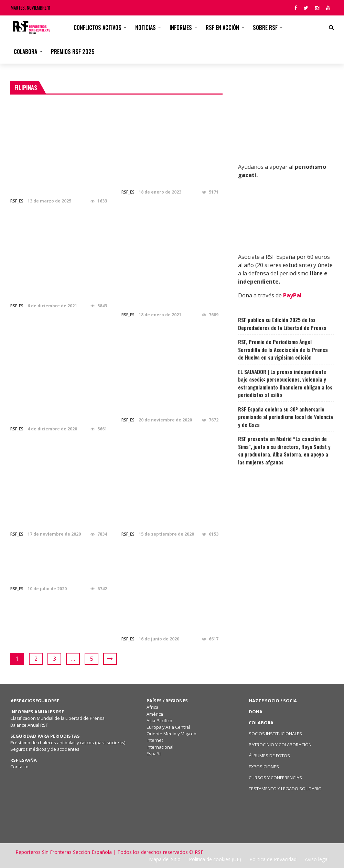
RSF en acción (222, 28)
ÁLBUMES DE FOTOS (269, 756)
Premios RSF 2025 (73, 52)
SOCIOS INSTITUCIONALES (275, 734)
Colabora (25, 52)
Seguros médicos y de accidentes (46, 749)
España (154, 754)
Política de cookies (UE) (215, 859)
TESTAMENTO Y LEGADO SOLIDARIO (285, 789)
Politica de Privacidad (273, 859)
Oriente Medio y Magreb (171, 734)
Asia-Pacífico (159, 721)
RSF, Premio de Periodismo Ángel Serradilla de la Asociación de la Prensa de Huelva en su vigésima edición (283, 349)
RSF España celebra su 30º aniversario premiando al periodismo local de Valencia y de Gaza (286, 417)
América (155, 714)
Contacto (19, 767)
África (152, 707)
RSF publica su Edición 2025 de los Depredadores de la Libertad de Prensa (282, 324)
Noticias (146, 28)
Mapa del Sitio (165, 859)
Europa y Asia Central (168, 727)
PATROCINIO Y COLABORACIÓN (280, 745)
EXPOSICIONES (264, 767)
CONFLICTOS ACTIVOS (98, 28)
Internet (155, 740)
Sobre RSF (265, 28)
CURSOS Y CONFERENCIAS (275, 778)
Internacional (160, 747)
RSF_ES (17, 201)
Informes (181, 28)
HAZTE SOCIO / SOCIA (273, 701)
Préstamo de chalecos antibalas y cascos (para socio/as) (68, 743)
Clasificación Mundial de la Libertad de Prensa (57, 718)
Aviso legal (317, 859)
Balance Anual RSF (29, 725)
